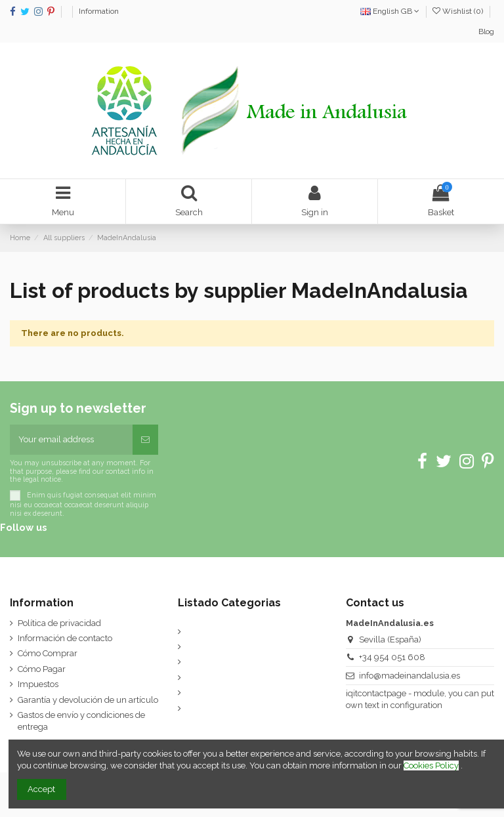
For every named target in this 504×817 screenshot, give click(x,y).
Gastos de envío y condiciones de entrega (81, 721)
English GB (390, 11)
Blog (486, 31)
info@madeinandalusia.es (409, 676)
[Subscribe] (145, 440)
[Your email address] (71, 440)
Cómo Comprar (48, 653)
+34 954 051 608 (392, 657)
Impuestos (38, 684)
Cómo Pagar (42, 669)
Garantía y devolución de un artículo (88, 700)
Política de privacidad (59, 623)
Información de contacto (65, 638)
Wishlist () (459, 11)
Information (99, 11)
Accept (41, 789)
